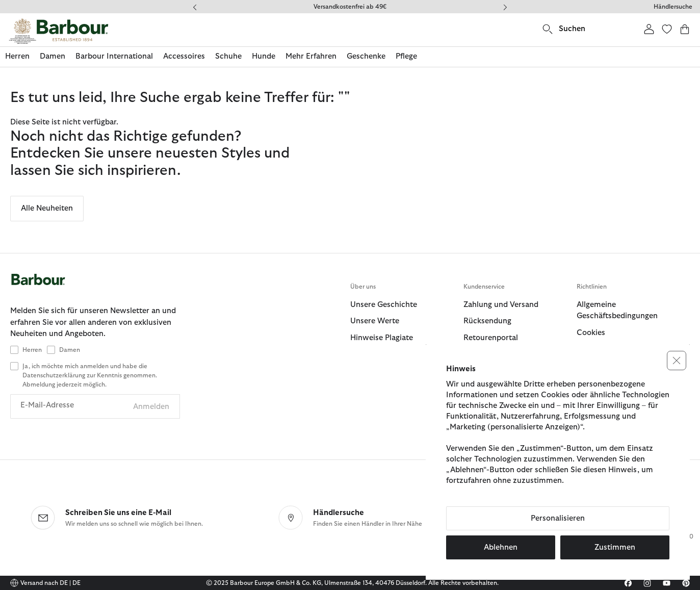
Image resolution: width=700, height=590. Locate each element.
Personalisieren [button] (558, 518)
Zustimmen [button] (615, 547)
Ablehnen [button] (501, 547)
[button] (677, 361)
